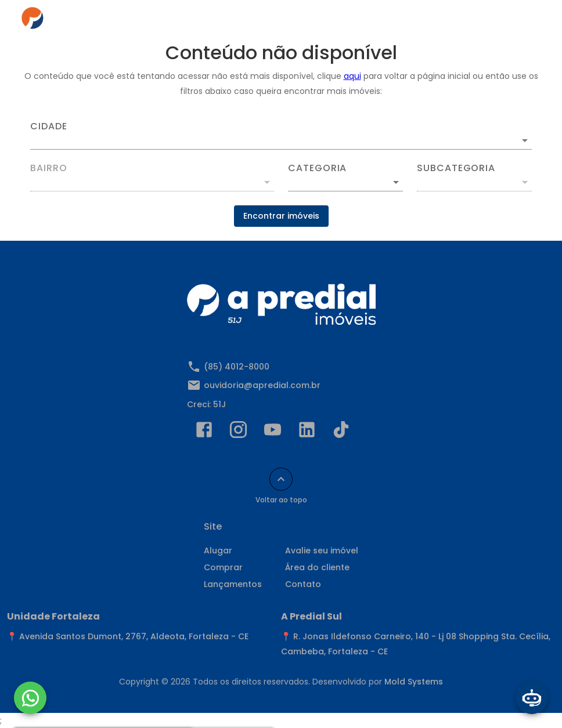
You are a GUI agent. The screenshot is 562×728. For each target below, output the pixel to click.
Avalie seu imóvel (322, 550)
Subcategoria (456, 168)
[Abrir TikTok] (341, 432)
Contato (303, 584)
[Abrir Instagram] (238, 432)
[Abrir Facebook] (204, 432)
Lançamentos (233, 584)
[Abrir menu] (524, 21)
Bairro (49, 168)
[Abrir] (525, 140)
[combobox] (281, 136)
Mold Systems (414, 682)
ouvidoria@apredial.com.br (262, 385)
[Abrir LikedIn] (307, 432)
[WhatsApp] (30, 698)
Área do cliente (317, 567)
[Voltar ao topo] (281, 479)
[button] (345, 182)
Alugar (218, 550)
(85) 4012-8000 (237, 367)
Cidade (49, 126)
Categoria (317, 168)
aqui (352, 76)
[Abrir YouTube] (273, 432)
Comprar (223, 567)
